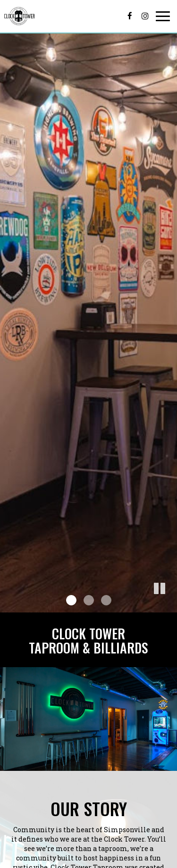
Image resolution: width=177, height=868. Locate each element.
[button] (170, 605)
